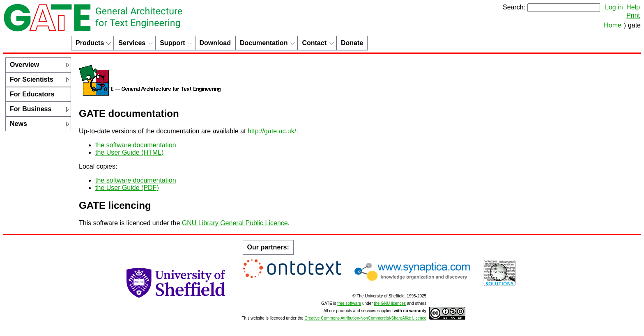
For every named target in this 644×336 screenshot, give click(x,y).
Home (613, 25)
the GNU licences (390, 303)
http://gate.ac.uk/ (272, 131)
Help (633, 7)
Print (633, 15)
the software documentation (136, 145)
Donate (352, 43)
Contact (314, 43)
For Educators (32, 94)
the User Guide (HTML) (129, 152)
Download (215, 43)
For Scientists (32, 79)
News (18, 124)
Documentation (264, 43)
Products (90, 43)
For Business (31, 109)
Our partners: (268, 247)
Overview (24, 65)
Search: (514, 7)
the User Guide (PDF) (127, 188)
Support (172, 43)
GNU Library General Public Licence (235, 223)
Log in (614, 7)
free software (349, 303)
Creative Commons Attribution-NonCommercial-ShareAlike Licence (365, 318)
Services (132, 43)
